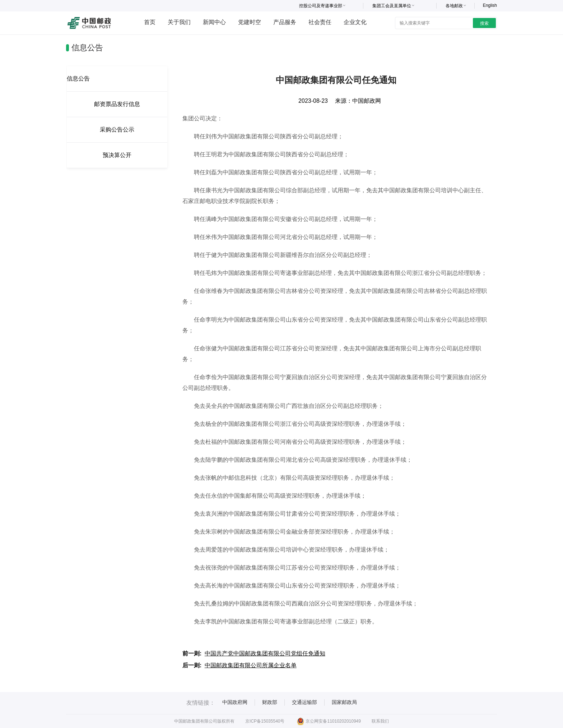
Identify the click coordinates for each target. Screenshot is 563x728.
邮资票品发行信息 (117, 104)
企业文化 (355, 22)
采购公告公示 (117, 130)
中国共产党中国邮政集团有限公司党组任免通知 (265, 653)
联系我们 (380, 721)
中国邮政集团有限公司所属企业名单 (251, 665)
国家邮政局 (344, 702)
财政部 (270, 702)
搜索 (484, 23)
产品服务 (285, 22)
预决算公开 (117, 155)
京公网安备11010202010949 (329, 721)
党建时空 (250, 22)
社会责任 (320, 22)
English (490, 5)
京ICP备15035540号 (265, 721)
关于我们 (179, 22)
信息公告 (78, 79)
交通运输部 (304, 702)
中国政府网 (235, 702)
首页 (150, 22)
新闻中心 (214, 22)
